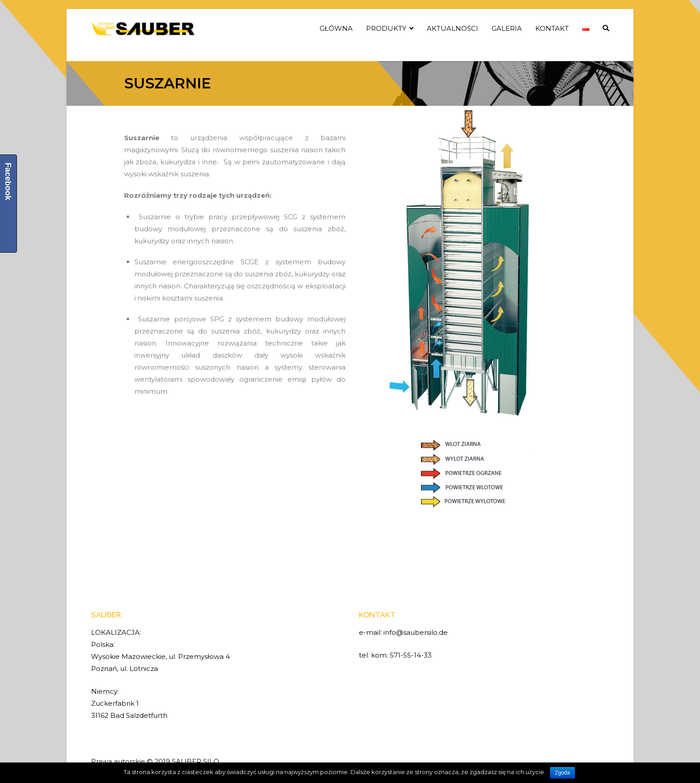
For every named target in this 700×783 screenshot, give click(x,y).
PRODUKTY (386, 28)
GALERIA (507, 28)
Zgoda (562, 773)
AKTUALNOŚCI (452, 28)
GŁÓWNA (336, 28)
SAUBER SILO (196, 761)
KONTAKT (552, 28)
